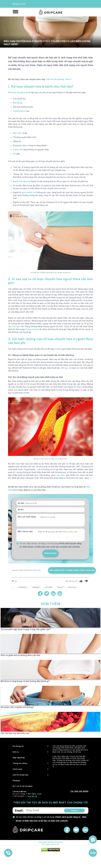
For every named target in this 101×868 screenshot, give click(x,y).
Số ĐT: (21, 510)
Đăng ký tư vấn (19, 4)
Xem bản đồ (32, 796)
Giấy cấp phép (19, 758)
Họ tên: (21, 503)
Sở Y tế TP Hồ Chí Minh (23, 786)
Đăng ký (74, 810)
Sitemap (16, 781)
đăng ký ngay (50, 553)
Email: (19, 810)
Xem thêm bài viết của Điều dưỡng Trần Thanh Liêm (72, 570)
